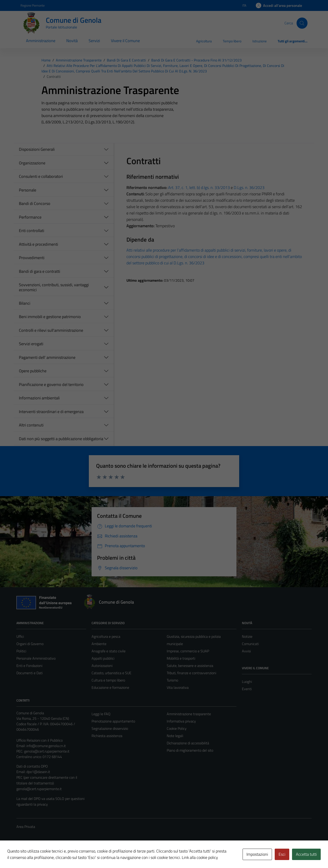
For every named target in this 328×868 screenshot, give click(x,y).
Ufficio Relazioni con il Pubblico (40, 740)
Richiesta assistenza (107, 736)
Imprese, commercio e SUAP (188, 651)
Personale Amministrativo (36, 658)
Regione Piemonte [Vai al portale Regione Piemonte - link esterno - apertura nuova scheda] (33, 5)
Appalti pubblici (103, 658)
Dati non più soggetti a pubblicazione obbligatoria (61, 439)
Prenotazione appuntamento (113, 721)
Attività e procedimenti (38, 244)
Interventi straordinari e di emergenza (51, 412)
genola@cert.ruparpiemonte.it (47, 751)
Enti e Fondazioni (29, 666)
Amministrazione (41, 41)
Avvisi (246, 651)
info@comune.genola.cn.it (46, 746)
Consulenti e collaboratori (41, 176)
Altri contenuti (31, 425)
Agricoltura (204, 41)
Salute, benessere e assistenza (190, 666)
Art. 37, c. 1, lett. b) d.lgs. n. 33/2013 (199, 188)
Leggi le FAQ (101, 714)
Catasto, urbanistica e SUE (111, 673)
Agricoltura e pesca (106, 636)
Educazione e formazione (110, 687)
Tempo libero (232, 41)
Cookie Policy (177, 728)
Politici (21, 651)
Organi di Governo (30, 644)
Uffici (20, 636)
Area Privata (26, 827)
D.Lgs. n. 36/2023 (249, 188)
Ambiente (99, 644)
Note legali (175, 736)
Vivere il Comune (125, 41)
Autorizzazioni (102, 666)
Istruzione (260, 41)
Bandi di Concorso (35, 203)
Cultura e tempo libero (108, 680)
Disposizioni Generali (37, 149)
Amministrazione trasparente (189, 714)
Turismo (172, 680)
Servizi (94, 41)
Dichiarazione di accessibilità (188, 743)
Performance (30, 217)
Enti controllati (32, 231)
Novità (72, 41)
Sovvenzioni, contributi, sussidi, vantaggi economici (54, 287)
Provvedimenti (32, 258)
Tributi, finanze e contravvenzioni (191, 673)
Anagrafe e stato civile (109, 651)
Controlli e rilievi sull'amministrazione (51, 330)
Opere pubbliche (33, 371)
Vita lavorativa (178, 687)
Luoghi (247, 682)
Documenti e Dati (29, 673)
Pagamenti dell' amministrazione (47, 357)
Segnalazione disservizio (110, 728)
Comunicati (250, 644)
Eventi (247, 689)
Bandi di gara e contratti (40, 271)
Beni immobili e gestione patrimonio (50, 317)
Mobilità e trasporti (181, 658)
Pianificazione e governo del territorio (51, 384)
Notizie (247, 636)
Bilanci (25, 303)
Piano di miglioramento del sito (190, 750)
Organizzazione (32, 163)
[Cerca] (302, 23)
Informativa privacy (181, 721)
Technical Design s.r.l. (47, 855)
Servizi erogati (31, 344)
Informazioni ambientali (39, 398)
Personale (28, 190)
